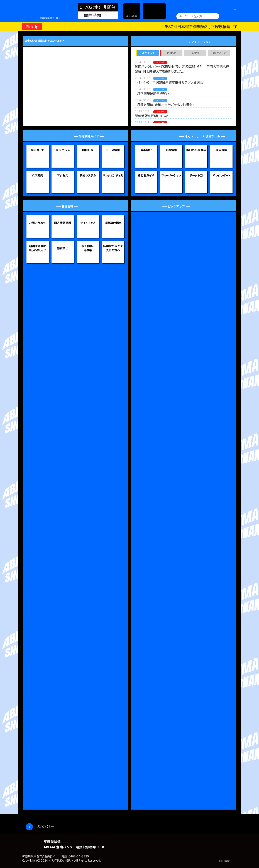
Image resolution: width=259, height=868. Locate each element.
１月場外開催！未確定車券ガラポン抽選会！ (164, 105)
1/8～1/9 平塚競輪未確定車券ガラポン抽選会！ (170, 83)
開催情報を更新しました (151, 116)
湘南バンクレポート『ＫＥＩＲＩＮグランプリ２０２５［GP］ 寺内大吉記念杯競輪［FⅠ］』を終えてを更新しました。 (182, 69)
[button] (32, 83)
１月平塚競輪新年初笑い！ (153, 94)
